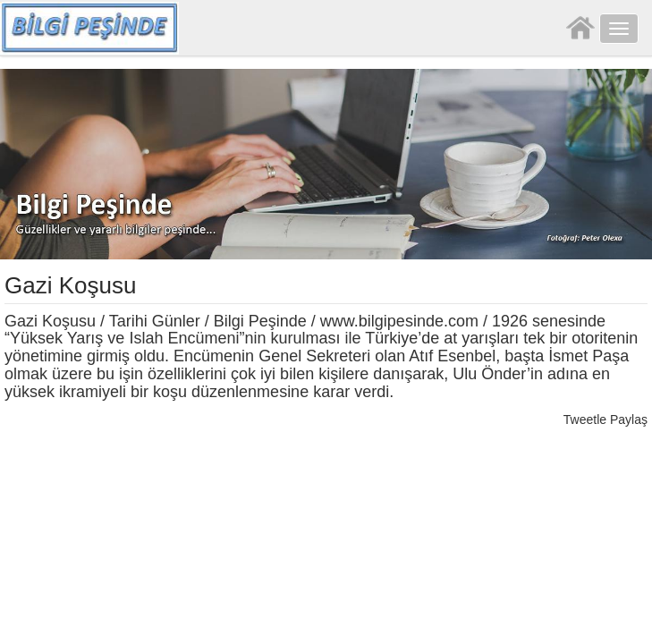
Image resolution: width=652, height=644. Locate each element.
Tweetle (585, 419)
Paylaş (629, 419)
